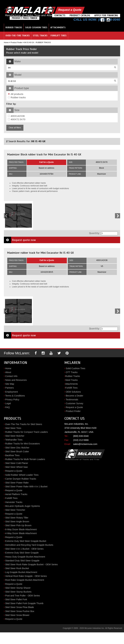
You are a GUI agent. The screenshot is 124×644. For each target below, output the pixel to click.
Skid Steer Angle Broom (17, 522)
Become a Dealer (74, 396)
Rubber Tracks (14, 28)
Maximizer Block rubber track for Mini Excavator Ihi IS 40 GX (44, 154)
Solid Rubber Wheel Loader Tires (22, 475)
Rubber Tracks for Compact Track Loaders (26, 432)
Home (6, 42)
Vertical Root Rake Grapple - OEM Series (26, 576)
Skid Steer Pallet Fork (16, 599)
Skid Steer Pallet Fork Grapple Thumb (24, 603)
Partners (9, 388)
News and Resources (16, 380)
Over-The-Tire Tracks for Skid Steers (24, 424)
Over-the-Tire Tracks (18, 36)
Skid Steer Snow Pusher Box (20, 611)
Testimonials (72, 400)
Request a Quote (70, 10)
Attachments (58, 28)
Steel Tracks (40, 36)
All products (16, 94)
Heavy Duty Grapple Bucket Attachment (25, 557)
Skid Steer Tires (13, 428)
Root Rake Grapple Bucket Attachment (25, 580)
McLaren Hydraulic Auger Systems (23, 506)
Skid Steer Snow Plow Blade (19, 607)
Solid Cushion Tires (36, 28)
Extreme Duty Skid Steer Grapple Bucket (26, 541)
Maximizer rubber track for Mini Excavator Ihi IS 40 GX (40, 253)
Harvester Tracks (14, 502)
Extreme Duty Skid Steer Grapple (22, 553)
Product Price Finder (25, 18)
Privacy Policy (12, 400)
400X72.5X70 (17, 119)
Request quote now (20, 240)
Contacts (60, 15)
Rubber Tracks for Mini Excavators (22, 444)
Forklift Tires (59, 36)
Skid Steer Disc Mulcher (17, 448)
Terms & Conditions (15, 396)
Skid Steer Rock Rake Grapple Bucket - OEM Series (31, 564)
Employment (11, 392)
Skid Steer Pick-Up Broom (18, 525)
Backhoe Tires (12, 455)
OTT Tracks (72, 372)
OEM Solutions (73, 392)
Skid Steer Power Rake (17, 483)
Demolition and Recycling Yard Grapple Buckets (29, 545)
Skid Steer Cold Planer (17, 463)
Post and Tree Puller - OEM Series (23, 596)
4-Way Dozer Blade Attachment (21, 533)
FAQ (7, 407)
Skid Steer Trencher (15, 510)
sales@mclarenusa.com (85, 444)
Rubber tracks (17, 97)
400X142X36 (16, 116)
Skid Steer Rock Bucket (17, 568)
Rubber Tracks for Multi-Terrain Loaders (25, 459)
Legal (8, 403)
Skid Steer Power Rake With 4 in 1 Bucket (26, 487)
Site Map (10, 384)
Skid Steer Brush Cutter (17, 451)
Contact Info (11, 376)
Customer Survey (74, 403)
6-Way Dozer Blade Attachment (21, 529)
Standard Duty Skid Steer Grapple (22, 561)
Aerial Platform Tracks (16, 494)
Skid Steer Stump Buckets (18, 592)
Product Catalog (80, 15)
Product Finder (16, 42)
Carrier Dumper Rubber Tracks (21, 479)
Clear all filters (15, 128)
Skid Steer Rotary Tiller (17, 518)
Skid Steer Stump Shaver (18, 588)
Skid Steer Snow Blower (17, 615)
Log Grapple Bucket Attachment (21, 572)
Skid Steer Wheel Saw (16, 467)
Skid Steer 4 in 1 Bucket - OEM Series (24, 549)
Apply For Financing (106, 15)
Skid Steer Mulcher (15, 436)
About (8, 372)
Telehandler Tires (14, 440)
